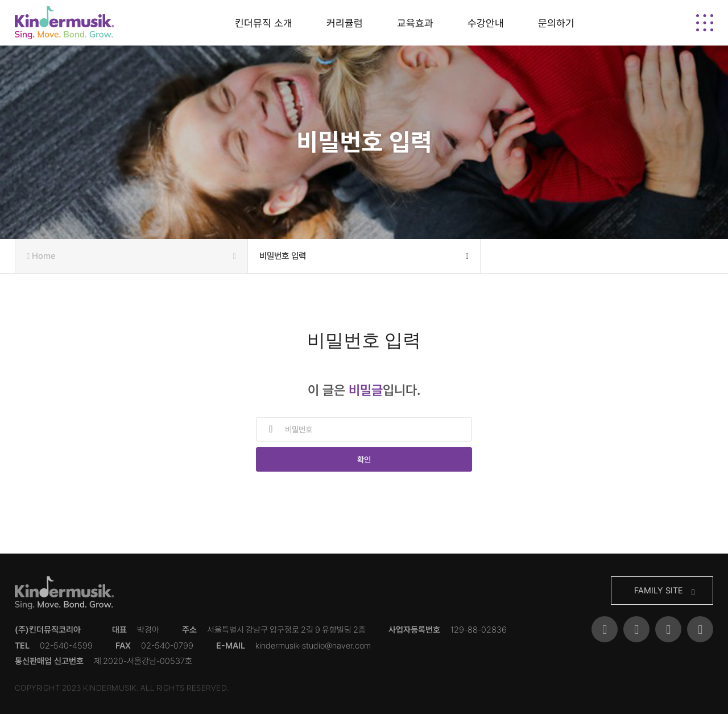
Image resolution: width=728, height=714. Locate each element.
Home (131, 256)
